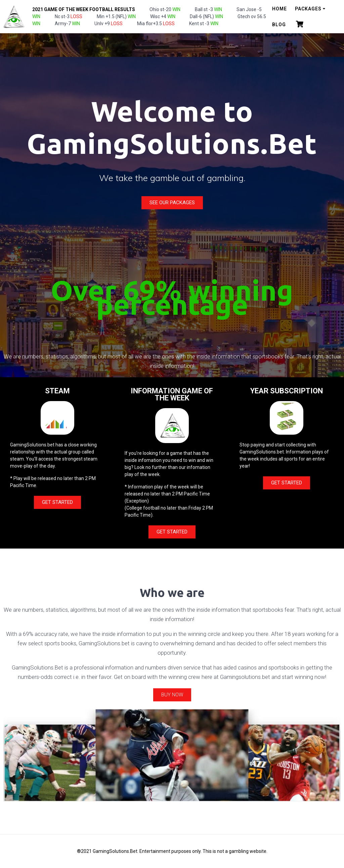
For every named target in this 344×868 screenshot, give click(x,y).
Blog (279, 25)
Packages (308, 9)
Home (279, 9)
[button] (172, 203)
